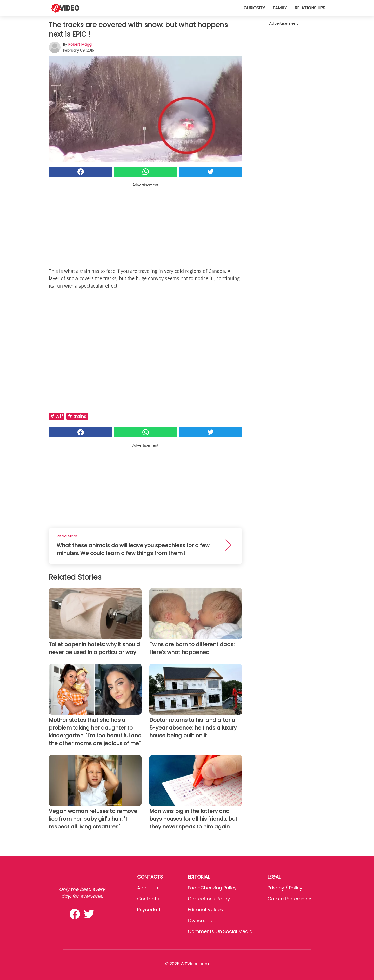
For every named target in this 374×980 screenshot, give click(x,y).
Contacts (148, 899)
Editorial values (205, 910)
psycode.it (149, 910)
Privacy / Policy (285, 888)
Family (280, 8)
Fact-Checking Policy (212, 888)
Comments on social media (220, 931)
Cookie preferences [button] (290, 899)
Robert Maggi (80, 44)
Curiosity (254, 8)
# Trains (77, 416)
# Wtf (57, 416)
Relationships (310, 8)
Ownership (200, 920)
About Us (148, 888)
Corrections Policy (209, 899)
